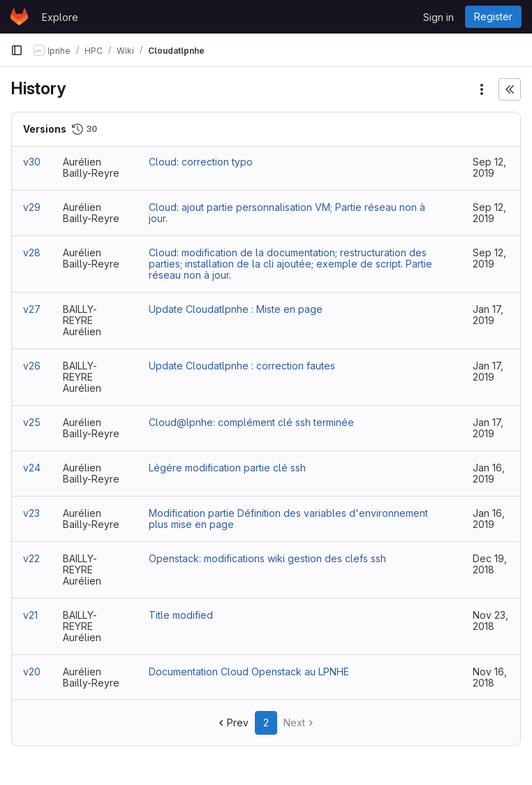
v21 (30, 615)
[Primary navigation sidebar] (17, 50)
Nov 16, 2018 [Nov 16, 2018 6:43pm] (490, 677)
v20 (32, 672)
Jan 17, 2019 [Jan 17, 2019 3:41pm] (488, 315)
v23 (31, 513)
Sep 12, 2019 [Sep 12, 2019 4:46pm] (489, 213)
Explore (60, 17)
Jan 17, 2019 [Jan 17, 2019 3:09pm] (488, 428)
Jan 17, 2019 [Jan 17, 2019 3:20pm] (488, 371)
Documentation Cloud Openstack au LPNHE (249, 672)
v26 (32, 366)
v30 (32, 162)
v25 (32, 422)
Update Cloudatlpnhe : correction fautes (242, 366)
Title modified (181, 615)
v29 (32, 207)
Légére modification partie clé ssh (227, 468)
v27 (32, 309)
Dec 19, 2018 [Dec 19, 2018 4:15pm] (490, 564)
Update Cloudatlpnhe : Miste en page (236, 309)
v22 (31, 558)
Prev (232, 722)
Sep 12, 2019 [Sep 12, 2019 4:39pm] (489, 258)
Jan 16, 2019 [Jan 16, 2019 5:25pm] (489, 519)
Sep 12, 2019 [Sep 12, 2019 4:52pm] (489, 167)
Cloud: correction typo (201, 162)
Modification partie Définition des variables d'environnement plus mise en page (288, 519)
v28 (32, 252)
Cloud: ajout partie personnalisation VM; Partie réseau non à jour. (287, 213)
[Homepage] (19, 17)
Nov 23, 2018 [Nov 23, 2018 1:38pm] (490, 621)
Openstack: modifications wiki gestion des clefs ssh (267, 558)
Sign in (438, 17)
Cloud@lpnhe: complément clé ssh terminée (251, 422)
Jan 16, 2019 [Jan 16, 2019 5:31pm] (489, 473)
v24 (32, 468)
